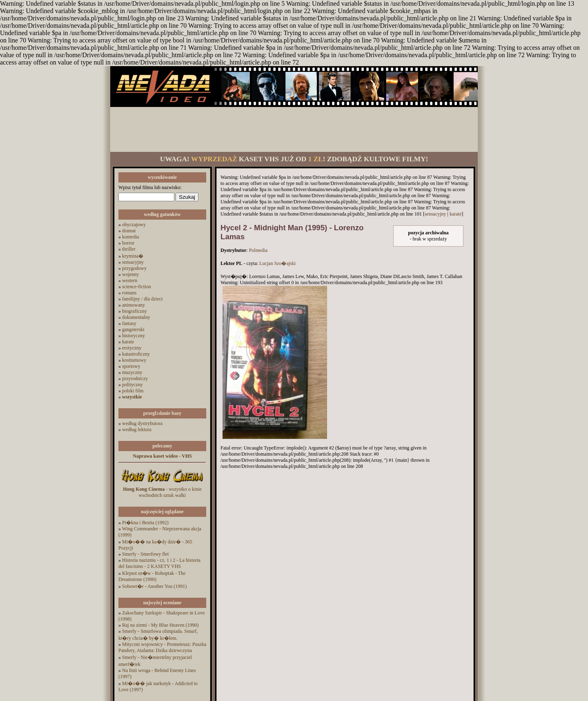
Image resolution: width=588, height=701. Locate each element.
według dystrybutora (142, 423)
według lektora (137, 430)
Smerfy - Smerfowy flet (145, 554)
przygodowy (134, 268)
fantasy (129, 323)
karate (128, 342)
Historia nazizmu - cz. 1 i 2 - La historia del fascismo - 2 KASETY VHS (159, 563)
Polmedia (258, 250)
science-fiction (137, 287)
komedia (130, 237)
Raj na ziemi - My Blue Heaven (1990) (160, 625)
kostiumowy (134, 360)
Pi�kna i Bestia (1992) (145, 523)
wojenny (130, 274)
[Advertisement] (294, 129)
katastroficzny (136, 354)
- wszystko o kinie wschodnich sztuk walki (162, 492)
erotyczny (132, 348)
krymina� (133, 256)
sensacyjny (133, 262)
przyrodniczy (135, 378)
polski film (133, 391)
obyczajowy (134, 225)
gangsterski (133, 329)
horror (128, 243)
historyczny (134, 336)
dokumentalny (136, 317)
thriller (129, 249)
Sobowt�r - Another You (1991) (154, 586)
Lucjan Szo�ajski (277, 263)
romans (129, 293)
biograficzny (135, 311)
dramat (129, 231)
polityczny (133, 385)
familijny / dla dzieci (143, 299)
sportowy (131, 366)
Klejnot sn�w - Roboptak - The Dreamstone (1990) (152, 576)
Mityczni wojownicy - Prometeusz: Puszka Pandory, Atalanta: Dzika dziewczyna (162, 647)
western (130, 280)
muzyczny (132, 372)
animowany (134, 305)
